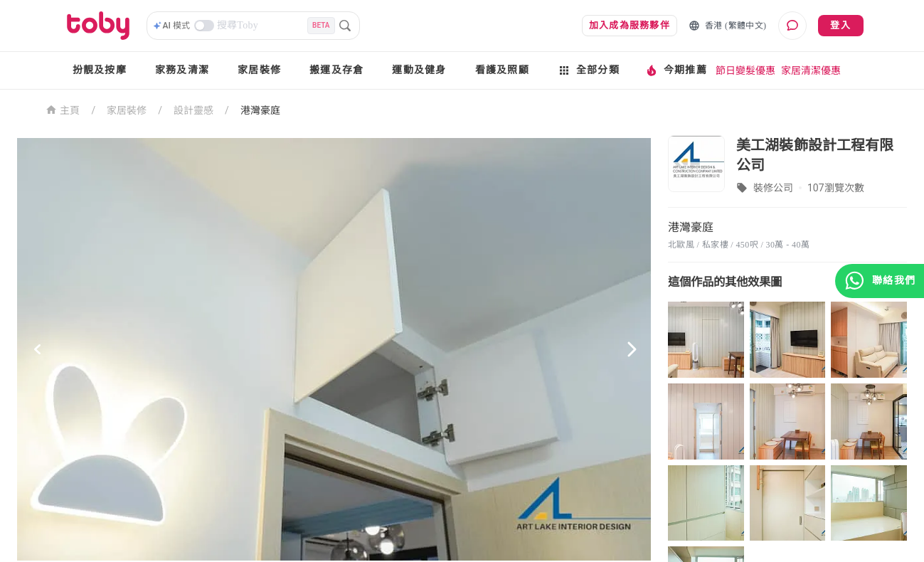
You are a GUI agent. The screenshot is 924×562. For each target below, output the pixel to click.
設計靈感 (193, 110)
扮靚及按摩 (100, 70)
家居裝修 (259, 70)
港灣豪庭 (260, 110)
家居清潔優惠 (811, 70)
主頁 (63, 109)
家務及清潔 (182, 70)
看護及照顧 (502, 70)
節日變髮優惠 (745, 70)
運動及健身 (419, 70)
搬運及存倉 (336, 70)
